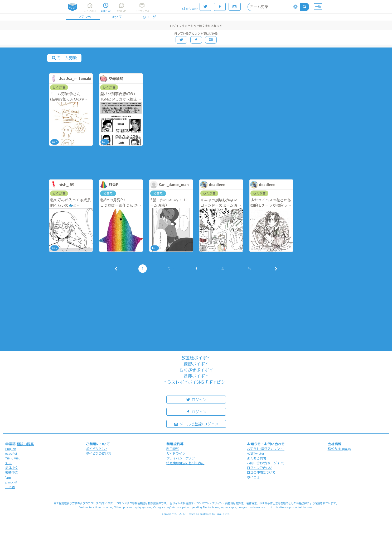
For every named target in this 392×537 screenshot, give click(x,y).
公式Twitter (256, 453)
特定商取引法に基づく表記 (185, 463)
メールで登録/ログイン (196, 424)
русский (11, 482)
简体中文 (12, 468)
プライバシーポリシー (182, 458)
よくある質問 (257, 458)
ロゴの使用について (261, 472)
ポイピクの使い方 (99, 453)
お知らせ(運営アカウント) (266, 449)
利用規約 (173, 449)
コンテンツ (83, 17)
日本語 (10, 487)
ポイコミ (253, 477)
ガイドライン (176, 453)
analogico (205, 514)
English (11, 449)
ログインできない (260, 468)
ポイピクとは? (96, 449)
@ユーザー (151, 17)
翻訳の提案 (25, 444)
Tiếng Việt (13, 458)
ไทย (8, 477)
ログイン (196, 399)
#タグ (117, 17)
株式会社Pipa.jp (339, 449)
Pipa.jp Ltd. (223, 514)
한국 (8, 463)
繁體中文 (12, 472)
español (11, 453)
